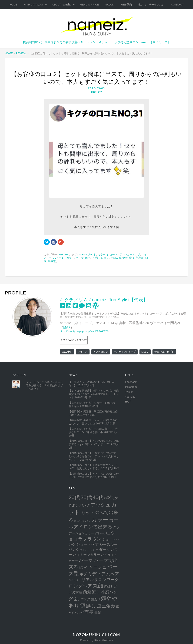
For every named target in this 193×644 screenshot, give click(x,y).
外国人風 (116, 258)
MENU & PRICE (89, 5)
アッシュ (101, 505)
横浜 (132, 258)
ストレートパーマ (89, 550)
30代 (86, 497)
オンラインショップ (125, 352)
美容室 (140, 258)
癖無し (88, 606)
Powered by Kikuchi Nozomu (96, 640)
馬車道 (52, 261)
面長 (89, 612)
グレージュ (103, 533)
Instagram (131, 387)
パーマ (80, 258)
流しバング (82, 599)
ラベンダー (75, 580)
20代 (74, 497)
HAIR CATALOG (33, 5)
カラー (102, 255)
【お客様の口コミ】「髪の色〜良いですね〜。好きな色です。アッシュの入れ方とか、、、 (94, 456)
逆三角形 (106, 606)
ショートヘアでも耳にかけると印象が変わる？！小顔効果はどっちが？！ (44, 385)
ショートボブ (132, 255)
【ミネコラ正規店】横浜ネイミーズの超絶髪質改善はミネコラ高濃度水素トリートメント (94, 394)
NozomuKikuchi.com (96, 635)
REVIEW (96, 92)
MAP (67, 327)
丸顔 (98, 586)
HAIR (128, 402)
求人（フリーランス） (151, 5)
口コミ (105, 258)
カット (92, 255)
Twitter (129, 392)
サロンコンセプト (164, 352)
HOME (13, 5)
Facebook (131, 382)
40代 (98, 497)
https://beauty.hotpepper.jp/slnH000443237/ (84, 331)
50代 (109, 498)
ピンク (83, 567)
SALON (110, 5)
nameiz (83, 255)
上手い (96, 258)
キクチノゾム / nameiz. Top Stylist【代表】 (104, 300)
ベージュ (98, 567)
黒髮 (98, 613)
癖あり (96, 599)
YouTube (130, 397)
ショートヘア (115, 255)
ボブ (88, 258)
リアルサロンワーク (100, 580)
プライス (83, 352)
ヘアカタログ (101, 352)
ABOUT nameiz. (61, 5)
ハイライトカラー (64, 258)
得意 (125, 258)
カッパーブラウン (82, 521)
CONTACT (177, 5)
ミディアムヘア (103, 574)
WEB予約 (126, 5)
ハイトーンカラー (87, 555)
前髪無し (92, 592)
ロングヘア (80, 586)
